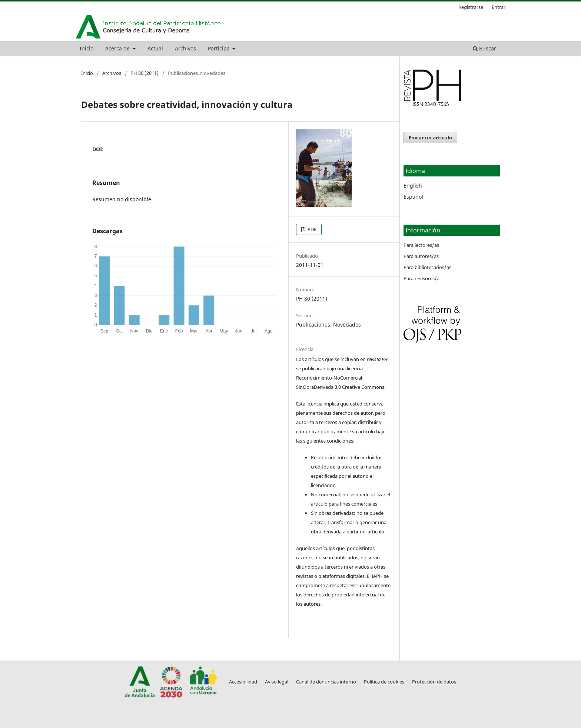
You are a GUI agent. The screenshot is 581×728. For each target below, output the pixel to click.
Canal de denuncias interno (326, 682)
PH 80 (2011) (145, 73)
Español (413, 197)
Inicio (87, 48)
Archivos (185, 48)
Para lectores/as (421, 245)
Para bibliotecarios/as (427, 267)
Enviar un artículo (430, 138)
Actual (155, 48)
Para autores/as (421, 256)
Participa (220, 48)
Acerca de (118, 48)
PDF (311, 229)
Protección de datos (434, 682)
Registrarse (471, 7)
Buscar (484, 48)
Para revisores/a (421, 278)
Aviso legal (277, 682)
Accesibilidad (243, 682)
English (413, 186)
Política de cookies (384, 682)
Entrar (499, 7)
